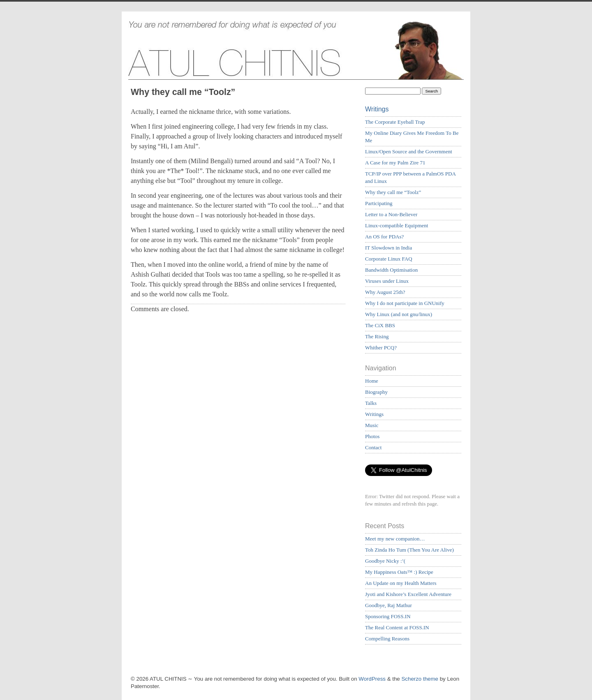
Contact (373, 447)
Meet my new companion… (395, 539)
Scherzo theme (420, 679)
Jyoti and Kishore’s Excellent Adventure (408, 594)
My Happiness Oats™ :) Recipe (399, 572)
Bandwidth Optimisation (391, 270)
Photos (372, 436)
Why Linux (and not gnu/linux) (399, 314)
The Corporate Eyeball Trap (395, 122)
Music (372, 425)
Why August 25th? (385, 292)
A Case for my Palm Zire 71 (395, 163)
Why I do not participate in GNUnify (405, 303)
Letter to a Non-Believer (391, 214)
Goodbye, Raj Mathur (388, 605)
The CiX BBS (380, 325)
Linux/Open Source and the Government (409, 151)
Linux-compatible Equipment (397, 225)
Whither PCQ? (381, 348)
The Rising (377, 336)
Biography (376, 392)
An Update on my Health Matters (401, 583)
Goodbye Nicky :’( (385, 561)
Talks (371, 403)
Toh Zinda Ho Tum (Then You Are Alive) (409, 550)
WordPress (372, 679)
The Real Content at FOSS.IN (397, 627)
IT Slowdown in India (388, 248)
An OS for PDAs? (384, 237)
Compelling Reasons (387, 639)
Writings (377, 109)
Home (372, 381)
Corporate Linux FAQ (389, 259)
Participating (379, 203)
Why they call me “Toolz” (393, 192)
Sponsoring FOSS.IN (388, 616)
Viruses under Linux (387, 281)
